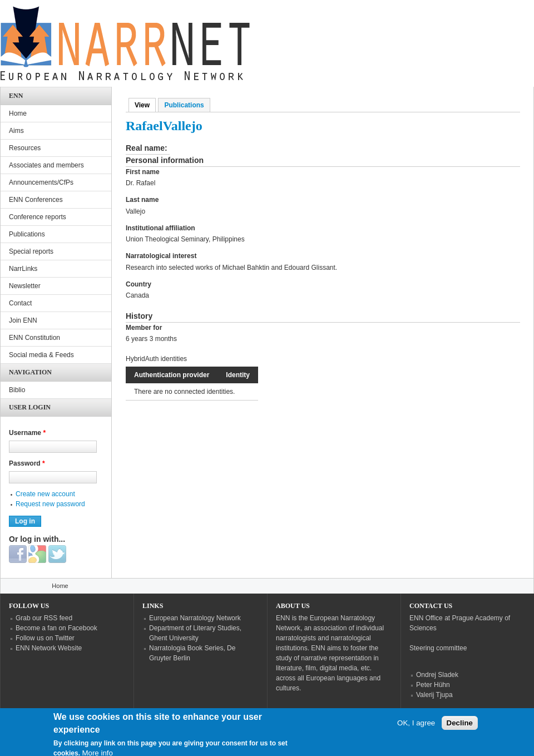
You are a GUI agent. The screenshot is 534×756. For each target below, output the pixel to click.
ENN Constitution (34, 338)
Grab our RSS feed (44, 618)
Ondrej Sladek (437, 675)
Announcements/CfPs (41, 182)
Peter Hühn (433, 685)
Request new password (50, 504)
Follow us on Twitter (45, 638)
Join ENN (23, 320)
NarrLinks (23, 269)
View (145, 105)
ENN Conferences (36, 200)
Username (27, 433)
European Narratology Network (195, 618)
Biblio (17, 390)
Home (18, 113)
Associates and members (46, 165)
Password (27, 463)
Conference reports (38, 217)
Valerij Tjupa (434, 695)
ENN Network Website (49, 648)
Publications (184, 105)
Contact (20, 303)
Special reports (31, 251)
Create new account (45, 494)
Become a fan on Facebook (56, 628)
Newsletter (25, 286)
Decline (460, 730)
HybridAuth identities (156, 359)
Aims (16, 131)
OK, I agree (416, 730)
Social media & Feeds (41, 355)
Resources (25, 148)
